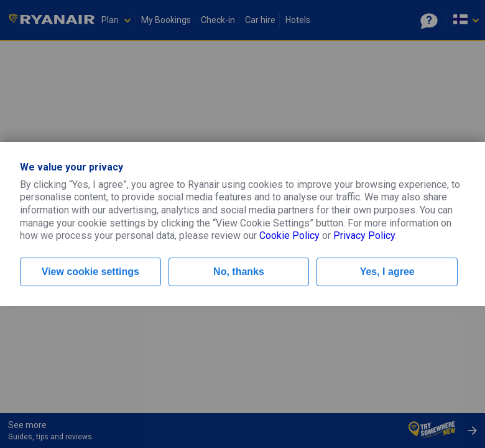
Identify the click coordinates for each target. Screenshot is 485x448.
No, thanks (239, 272)
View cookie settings (90, 272)
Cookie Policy (289, 236)
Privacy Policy (364, 236)
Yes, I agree (387, 272)
